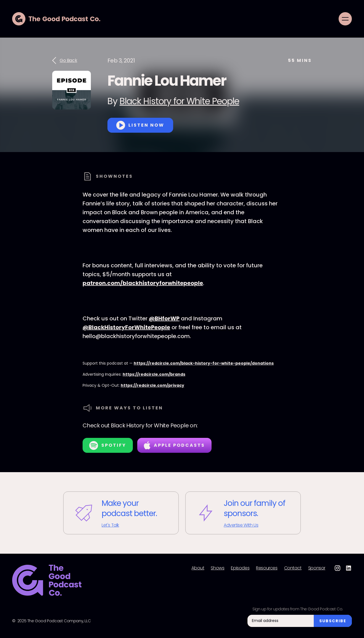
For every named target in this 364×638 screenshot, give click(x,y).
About (198, 568)
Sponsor (317, 568)
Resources (267, 568)
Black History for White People (179, 101)
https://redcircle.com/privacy (152, 385)
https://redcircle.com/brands (154, 374)
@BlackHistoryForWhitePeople (126, 327)
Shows (217, 568)
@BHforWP (164, 318)
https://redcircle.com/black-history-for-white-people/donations (204, 363)
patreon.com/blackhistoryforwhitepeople (143, 283)
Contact (293, 568)
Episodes (240, 568)
